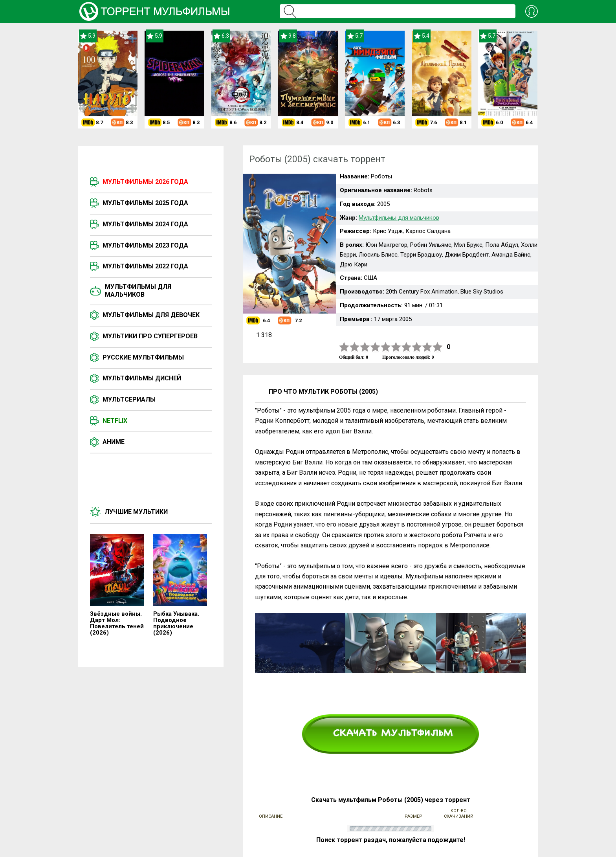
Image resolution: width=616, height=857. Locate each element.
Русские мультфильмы (143, 357)
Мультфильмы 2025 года (145, 203)
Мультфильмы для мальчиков (138, 291)
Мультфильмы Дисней (142, 378)
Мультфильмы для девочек (151, 315)
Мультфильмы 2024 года (145, 224)
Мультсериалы (129, 399)
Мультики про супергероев (150, 336)
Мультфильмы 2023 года (145, 245)
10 (438, 347)
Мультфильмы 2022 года (145, 266)
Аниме (114, 442)
